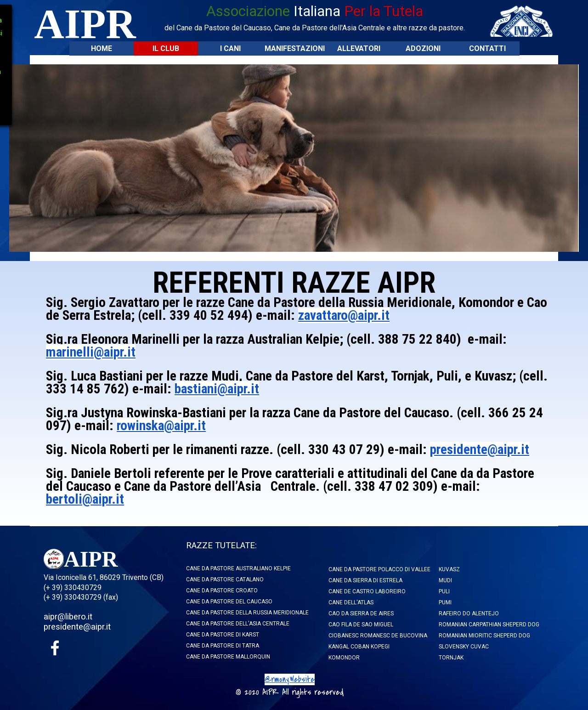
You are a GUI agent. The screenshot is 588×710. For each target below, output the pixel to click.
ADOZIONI (423, 48)
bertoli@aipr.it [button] (85, 499)
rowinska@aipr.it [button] (161, 426)
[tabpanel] (315, 17)
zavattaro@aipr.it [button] (344, 315)
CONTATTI (487, 48)
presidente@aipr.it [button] (480, 449)
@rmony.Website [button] (290, 679)
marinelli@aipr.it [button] (91, 352)
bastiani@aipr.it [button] (217, 389)
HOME (102, 48)
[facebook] (55, 648)
